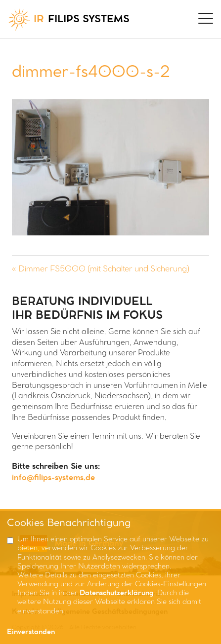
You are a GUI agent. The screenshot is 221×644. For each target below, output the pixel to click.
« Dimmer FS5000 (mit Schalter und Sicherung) (101, 269)
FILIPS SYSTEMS (69, 19)
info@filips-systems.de (53, 478)
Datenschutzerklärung (117, 593)
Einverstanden (31, 632)
